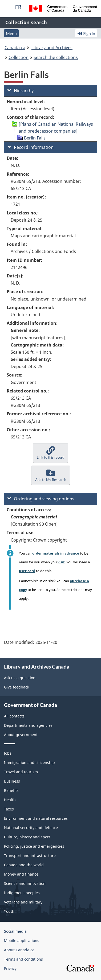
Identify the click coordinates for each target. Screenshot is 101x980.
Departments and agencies (28, 725)
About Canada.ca (19, 950)
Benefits (11, 790)
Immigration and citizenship (29, 763)
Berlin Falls (35, 138)
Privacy (10, 968)
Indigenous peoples (22, 893)
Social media (15, 931)
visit (61, 562)
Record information (31, 147)
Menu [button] (11, 33)
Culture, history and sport (27, 837)
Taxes (9, 809)
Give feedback (17, 687)
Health (10, 800)
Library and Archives (52, 48)
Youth (9, 911)
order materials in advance (56, 553)
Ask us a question (20, 678)
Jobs (8, 753)
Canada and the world (24, 865)
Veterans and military (23, 902)
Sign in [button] (86, 33)
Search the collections (56, 57)
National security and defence (31, 828)
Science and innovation (25, 883)
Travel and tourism (21, 772)
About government (21, 735)
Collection (19, 57)
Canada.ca (15, 48)
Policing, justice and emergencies (34, 846)
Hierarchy (21, 91)
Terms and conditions (23, 959)
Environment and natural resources (36, 818)
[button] (50, 453)
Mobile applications (22, 941)
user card (27, 571)
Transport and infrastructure (30, 856)
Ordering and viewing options (41, 499)
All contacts (14, 716)
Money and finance (21, 874)
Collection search (26, 22)
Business (12, 781)
